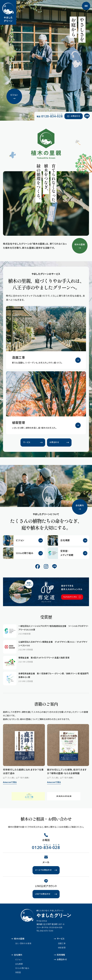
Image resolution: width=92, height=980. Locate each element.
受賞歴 (18, 972)
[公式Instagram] (46, 566)
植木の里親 (18, 939)
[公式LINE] (87, 116)
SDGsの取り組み (22, 968)
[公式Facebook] (37, 566)
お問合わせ (60, 959)
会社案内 (17, 955)
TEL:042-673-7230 (45, 931)
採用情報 (59, 955)
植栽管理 (62, 948)
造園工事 (62, 943)
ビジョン (19, 960)
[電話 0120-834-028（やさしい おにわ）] (50, 116)
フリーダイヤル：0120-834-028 (49, 927)
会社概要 (19, 964)
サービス (59, 939)
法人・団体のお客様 (23, 943)
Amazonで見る (10, 782)
